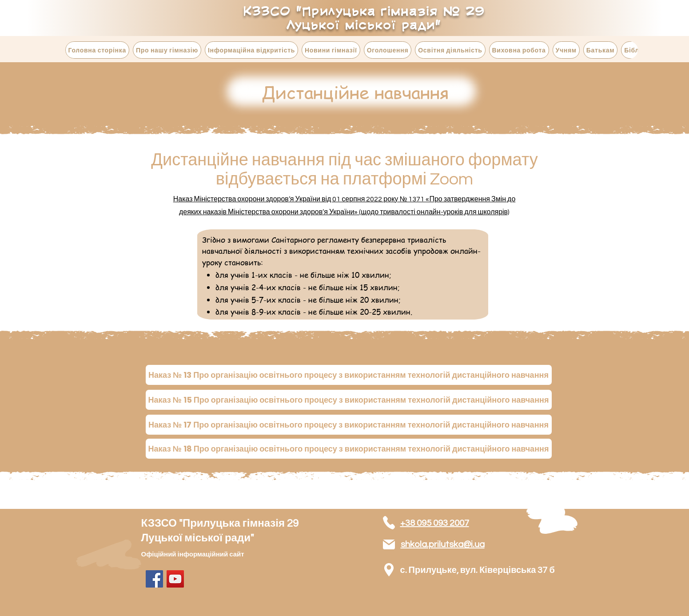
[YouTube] (175, 579)
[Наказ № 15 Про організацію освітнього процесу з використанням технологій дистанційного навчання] (349, 400)
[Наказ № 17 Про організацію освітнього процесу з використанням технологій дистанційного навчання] (349, 425)
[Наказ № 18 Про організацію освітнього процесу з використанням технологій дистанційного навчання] (349, 449)
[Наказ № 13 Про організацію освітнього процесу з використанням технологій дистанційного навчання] (349, 375)
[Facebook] (154, 579)
